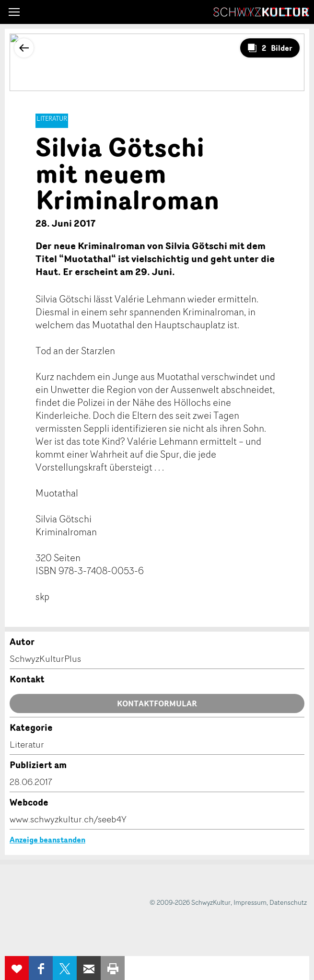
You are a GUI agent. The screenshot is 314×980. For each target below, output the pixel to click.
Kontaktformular (157, 703)
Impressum (250, 902)
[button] (14, 12)
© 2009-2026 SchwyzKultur (190, 902)
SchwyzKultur (261, 12)
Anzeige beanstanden (47, 840)
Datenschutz (288, 902)
